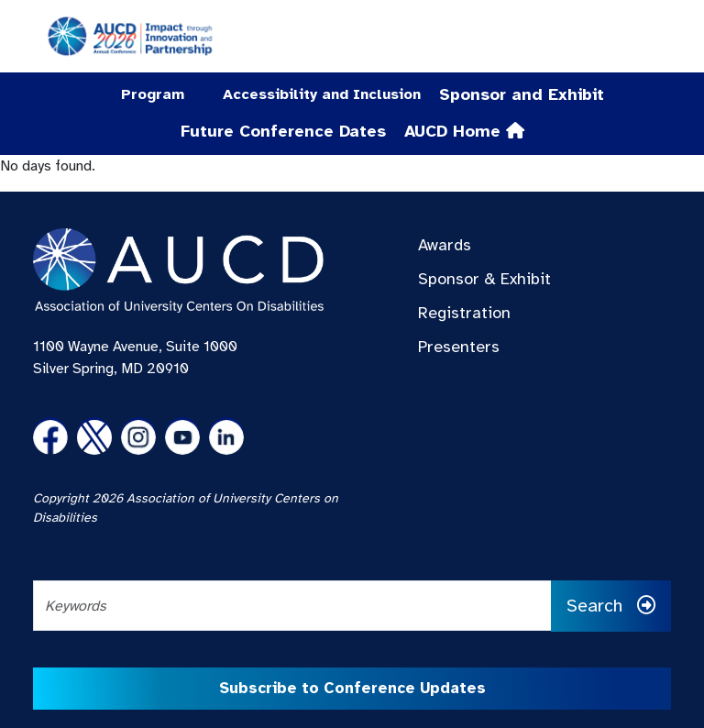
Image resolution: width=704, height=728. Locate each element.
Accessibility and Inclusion (322, 94)
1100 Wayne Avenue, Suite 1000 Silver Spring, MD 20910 (135, 358)
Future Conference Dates (283, 131)
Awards (445, 245)
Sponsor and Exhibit (522, 94)
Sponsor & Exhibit (484, 279)
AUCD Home (464, 131)
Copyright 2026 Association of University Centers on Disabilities (186, 508)
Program (153, 94)
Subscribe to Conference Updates (352, 688)
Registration (464, 313)
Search (611, 606)
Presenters (459, 347)
